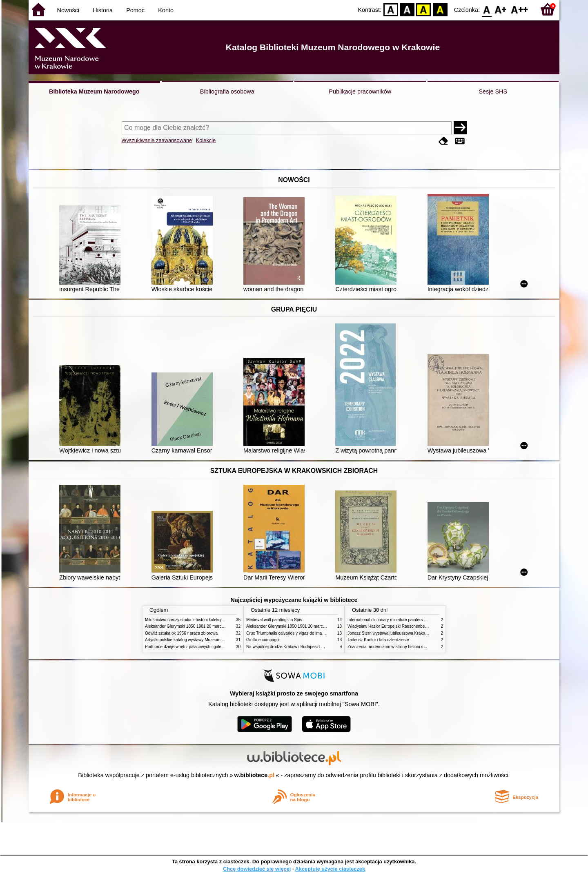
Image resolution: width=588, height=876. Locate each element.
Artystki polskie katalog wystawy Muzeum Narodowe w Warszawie (205, 640)
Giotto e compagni (263, 640)
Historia (103, 10)
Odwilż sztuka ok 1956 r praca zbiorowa (181, 633)
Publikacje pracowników (360, 91)
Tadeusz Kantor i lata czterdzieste (378, 640)
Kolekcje (206, 140)
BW (407, 9)
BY (440, 9)
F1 (501, 9)
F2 (520, 9)
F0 (487, 9)
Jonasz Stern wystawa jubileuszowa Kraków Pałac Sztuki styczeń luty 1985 (416, 633)
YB (424, 9)
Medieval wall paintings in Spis (274, 620)
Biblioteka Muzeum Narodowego (94, 91)
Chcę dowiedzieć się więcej (257, 869)
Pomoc (135, 10)
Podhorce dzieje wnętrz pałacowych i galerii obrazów (193, 647)
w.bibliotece (255, 775)
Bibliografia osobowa (227, 91)
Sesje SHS (493, 91)
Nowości (68, 10)
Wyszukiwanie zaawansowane (157, 140)
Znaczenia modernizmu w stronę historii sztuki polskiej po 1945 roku (410, 647)
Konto (166, 10)
